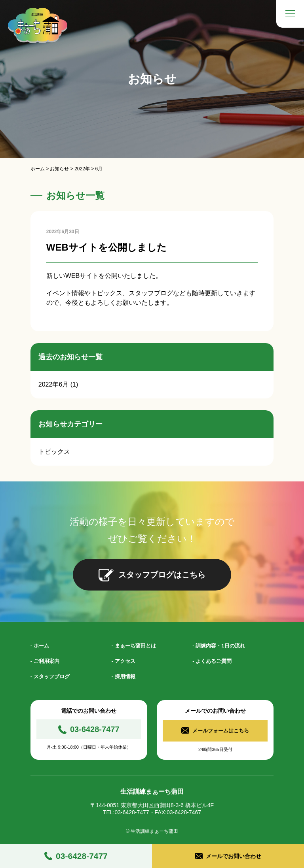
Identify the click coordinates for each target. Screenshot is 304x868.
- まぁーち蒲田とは (134, 646)
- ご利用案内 (45, 661)
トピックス (54, 452)
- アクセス (123, 661)
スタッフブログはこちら (162, 575)
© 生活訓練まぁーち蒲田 (152, 829)
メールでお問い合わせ (234, 856)
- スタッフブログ (50, 676)
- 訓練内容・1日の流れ (218, 646)
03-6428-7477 (82, 856)
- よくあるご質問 (212, 661)
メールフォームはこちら (221, 729)
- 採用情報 (123, 676)
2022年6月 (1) (58, 384)
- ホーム (40, 646)
